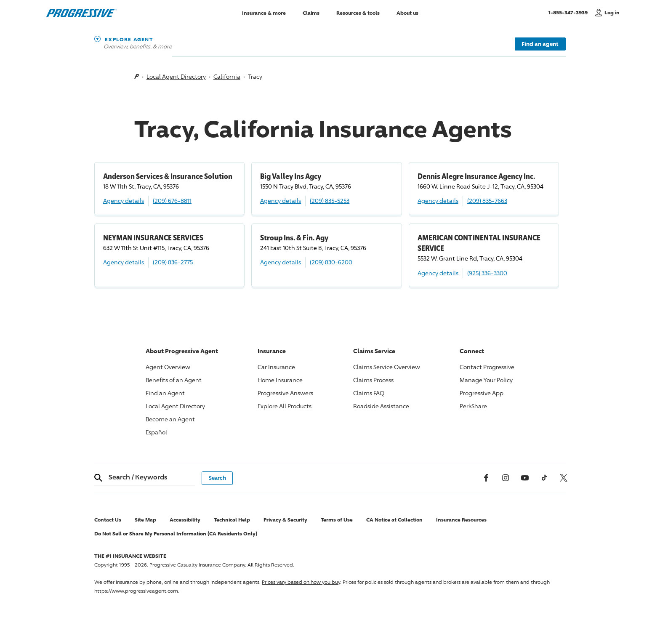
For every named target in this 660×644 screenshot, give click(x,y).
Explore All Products (285, 406)
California (227, 76)
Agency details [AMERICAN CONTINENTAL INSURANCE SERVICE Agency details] (438, 273)
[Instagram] (506, 478)
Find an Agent (165, 393)
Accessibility (185, 520)
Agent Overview (168, 367)
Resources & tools (358, 12)
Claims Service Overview (387, 367)
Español (156, 432)
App (482, 393)
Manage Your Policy (486, 380)
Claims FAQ (369, 393)
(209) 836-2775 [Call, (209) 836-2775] (173, 262)
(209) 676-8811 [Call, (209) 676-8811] (172, 201)
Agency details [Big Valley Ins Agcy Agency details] (281, 201)
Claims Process (373, 380)
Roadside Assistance (381, 406)
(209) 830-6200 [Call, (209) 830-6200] (331, 262)
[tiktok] (544, 478)
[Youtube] (525, 478)
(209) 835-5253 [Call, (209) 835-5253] (330, 201)
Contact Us (108, 520)
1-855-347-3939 (570, 12)
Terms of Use (337, 520)
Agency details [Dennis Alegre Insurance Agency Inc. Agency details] (438, 201)
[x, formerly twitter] (564, 478)
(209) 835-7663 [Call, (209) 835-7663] (487, 201)
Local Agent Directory (176, 76)
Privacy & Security (285, 520)
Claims (311, 12)
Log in (612, 12)
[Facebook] (486, 478)
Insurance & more (264, 12)
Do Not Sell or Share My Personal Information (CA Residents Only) (176, 534)
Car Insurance (276, 367)
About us (407, 12)
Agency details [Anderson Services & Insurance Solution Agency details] (124, 201)
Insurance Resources (461, 520)
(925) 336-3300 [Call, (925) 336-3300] (487, 273)
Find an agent (540, 44)
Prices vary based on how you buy (301, 582)
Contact (487, 367)
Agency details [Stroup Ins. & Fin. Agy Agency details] (281, 262)
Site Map (145, 520)
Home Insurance (280, 380)
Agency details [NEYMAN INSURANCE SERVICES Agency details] (124, 262)
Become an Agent (170, 419)
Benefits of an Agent (174, 380)
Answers (285, 393)
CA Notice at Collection (394, 520)
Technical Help (232, 520)
